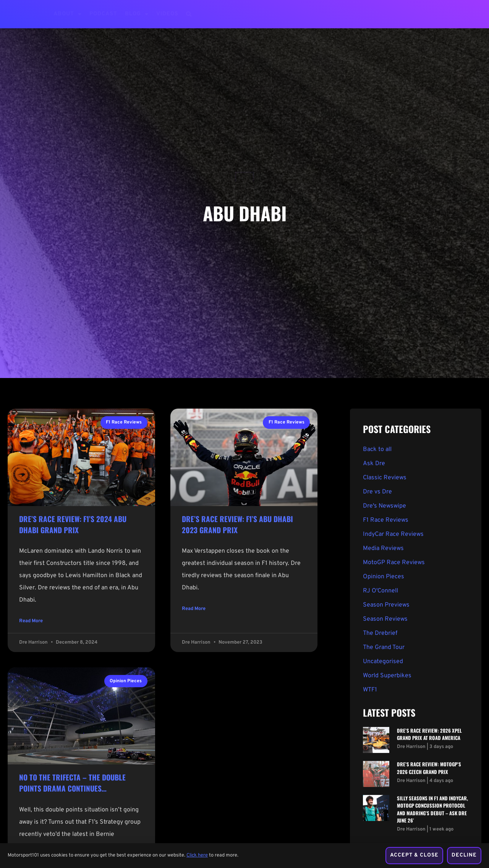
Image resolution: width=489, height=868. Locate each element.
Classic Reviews (385, 478)
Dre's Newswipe (385, 506)
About (68, 14)
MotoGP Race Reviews (394, 563)
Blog (137, 14)
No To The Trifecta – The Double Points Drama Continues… (72, 784)
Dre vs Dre (377, 492)
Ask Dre (374, 464)
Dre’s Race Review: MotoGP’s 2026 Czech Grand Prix (429, 768)
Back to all (377, 449)
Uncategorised (383, 662)
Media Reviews (383, 548)
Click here (197, 849)
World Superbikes (387, 676)
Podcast (103, 14)
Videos (167, 14)
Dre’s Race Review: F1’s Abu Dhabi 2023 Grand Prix (237, 524)
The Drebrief (380, 633)
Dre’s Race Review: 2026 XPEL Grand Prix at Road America (429, 734)
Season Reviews (385, 619)
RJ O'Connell (381, 591)
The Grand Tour (384, 647)
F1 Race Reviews (386, 520)
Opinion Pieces (384, 577)
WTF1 (370, 690)
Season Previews (386, 605)
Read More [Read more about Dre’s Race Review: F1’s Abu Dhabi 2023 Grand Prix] (194, 610)
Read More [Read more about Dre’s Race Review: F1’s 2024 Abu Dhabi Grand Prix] (31, 622)
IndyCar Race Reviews (393, 534)
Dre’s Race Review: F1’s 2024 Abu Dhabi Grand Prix (73, 524)
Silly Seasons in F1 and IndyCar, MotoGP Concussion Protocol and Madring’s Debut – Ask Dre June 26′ (432, 809)
